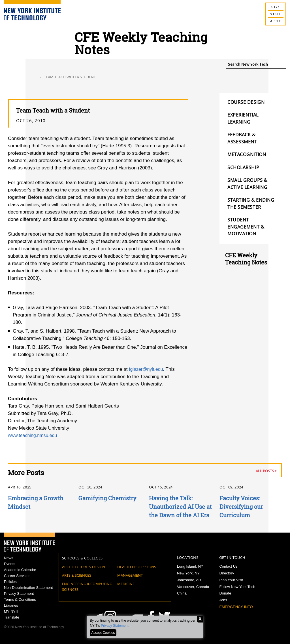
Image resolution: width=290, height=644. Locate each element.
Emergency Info (236, 607)
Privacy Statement (115, 626)
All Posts (265, 471)
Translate (12, 625)
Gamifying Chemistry (107, 498)
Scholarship (243, 167)
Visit (275, 14)
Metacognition (247, 154)
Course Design (246, 102)
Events (10, 565)
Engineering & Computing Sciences (87, 587)
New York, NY (188, 573)
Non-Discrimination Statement (28, 592)
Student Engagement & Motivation (246, 227)
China (182, 593)
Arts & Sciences (77, 575)
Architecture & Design (84, 567)
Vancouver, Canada (193, 587)
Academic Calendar (20, 571)
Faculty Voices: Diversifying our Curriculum (241, 507)
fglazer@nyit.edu (147, 369)
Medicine (126, 584)
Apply (275, 21)
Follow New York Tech (237, 587)
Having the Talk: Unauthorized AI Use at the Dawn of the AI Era (180, 507)
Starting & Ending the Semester (251, 203)
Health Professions (137, 567)
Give (276, 7)
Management (130, 575)
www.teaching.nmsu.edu (34, 435)
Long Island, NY (190, 566)
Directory (227, 573)
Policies (10, 585)
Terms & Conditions (20, 605)
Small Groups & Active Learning (248, 184)
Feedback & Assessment (242, 138)
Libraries (11, 612)
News (9, 558)
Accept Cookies (103, 633)
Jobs (223, 600)
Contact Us (228, 566)
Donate (225, 593)
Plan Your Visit (231, 580)
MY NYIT (11, 619)
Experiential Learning (243, 118)
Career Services (17, 578)
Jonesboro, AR (189, 580)
